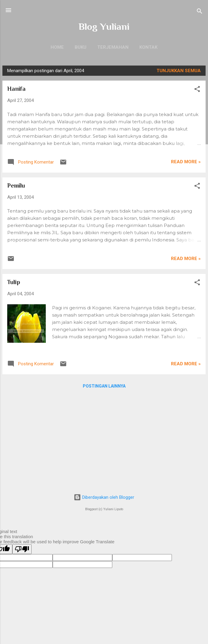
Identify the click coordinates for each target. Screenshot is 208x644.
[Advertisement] (104, 440)
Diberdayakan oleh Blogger (104, 497)
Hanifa (16, 89)
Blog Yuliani (104, 26)
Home (57, 47)
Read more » (186, 162)
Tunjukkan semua (179, 71)
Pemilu (16, 186)
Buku (81, 47)
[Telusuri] (200, 12)
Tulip (14, 282)
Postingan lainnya (104, 386)
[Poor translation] (22, 549)
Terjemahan (113, 47)
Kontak (148, 47)
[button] (197, 90)
